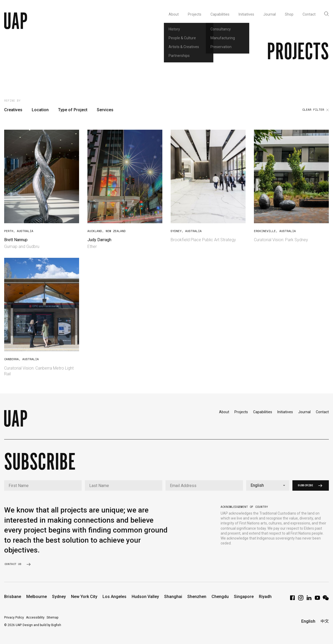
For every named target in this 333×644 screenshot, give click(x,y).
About (224, 412)
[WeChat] (326, 599)
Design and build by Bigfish (42, 625)
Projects (241, 412)
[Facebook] (292, 599)
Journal (304, 412)
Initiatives (285, 412)
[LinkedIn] (309, 599)
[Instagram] (301, 599)
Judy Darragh (99, 240)
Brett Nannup (16, 240)
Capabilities (263, 412)
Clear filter (316, 110)
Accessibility (35, 617)
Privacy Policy (14, 617)
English (308, 621)
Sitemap (52, 617)
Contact (322, 412)
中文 (325, 621)
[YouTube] (317, 599)
